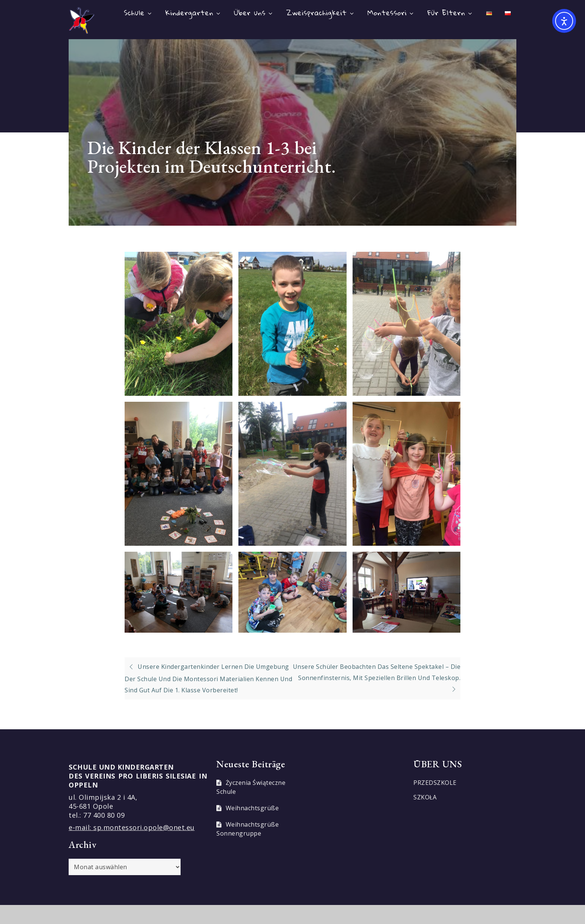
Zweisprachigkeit (320, 12)
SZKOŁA (425, 797)
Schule (138, 12)
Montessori (391, 12)
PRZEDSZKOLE (435, 783)
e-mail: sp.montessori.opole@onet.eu (132, 827)
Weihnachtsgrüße (252, 808)
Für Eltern (450, 12)
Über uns (254, 12)
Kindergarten (193, 12)
